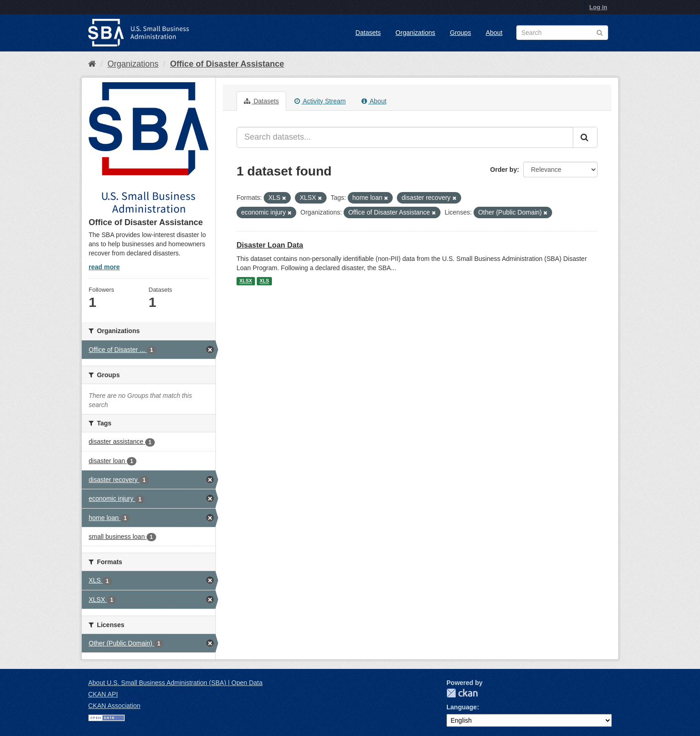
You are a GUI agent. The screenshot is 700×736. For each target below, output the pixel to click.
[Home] (92, 64)
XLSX (246, 281)
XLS (264, 281)
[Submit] (585, 137)
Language (462, 707)
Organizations (415, 33)
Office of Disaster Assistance (227, 64)
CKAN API (103, 694)
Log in (598, 7)
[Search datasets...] (405, 137)
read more (104, 267)
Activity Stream (320, 101)
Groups (460, 33)
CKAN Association (114, 706)
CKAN (462, 693)
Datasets (368, 33)
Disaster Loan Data (270, 245)
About (494, 33)
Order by (503, 170)
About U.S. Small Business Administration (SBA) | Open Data (175, 683)
